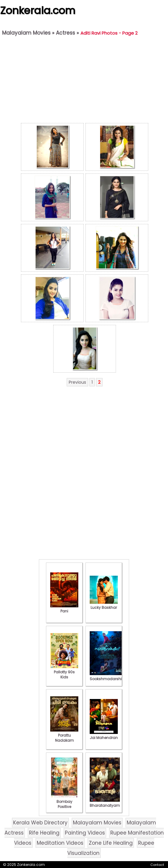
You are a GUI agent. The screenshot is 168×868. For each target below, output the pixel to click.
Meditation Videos (60, 843)
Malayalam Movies (26, 33)
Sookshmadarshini (107, 676)
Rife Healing (44, 833)
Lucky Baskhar (104, 605)
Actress (65, 33)
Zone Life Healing (111, 843)
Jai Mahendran (104, 735)
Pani (64, 609)
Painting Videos (85, 833)
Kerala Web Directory (40, 823)
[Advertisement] (85, 81)
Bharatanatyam (105, 803)
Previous (77, 382)
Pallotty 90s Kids (64, 672)
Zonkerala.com (38, 10)
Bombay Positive (64, 802)
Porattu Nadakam (64, 735)
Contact (157, 865)
